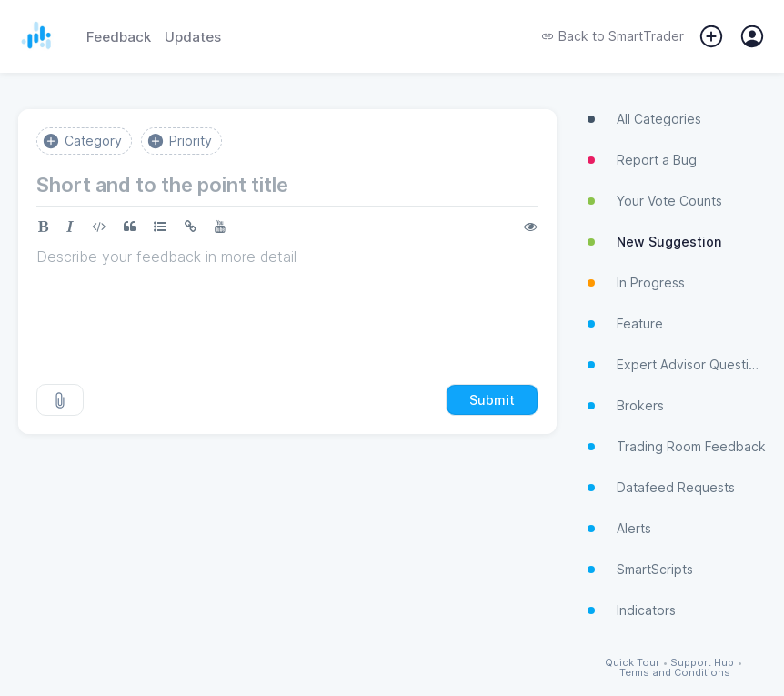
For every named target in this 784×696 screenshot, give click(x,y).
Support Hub (702, 663)
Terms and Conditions (675, 673)
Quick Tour (632, 663)
